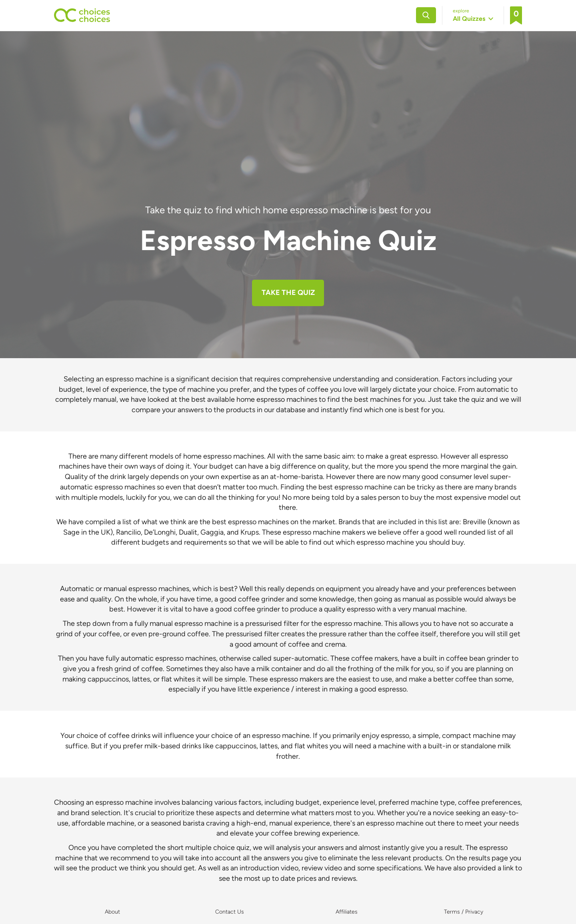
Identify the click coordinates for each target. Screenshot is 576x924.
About (112, 912)
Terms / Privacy (464, 912)
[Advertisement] (288, 143)
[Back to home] (82, 15)
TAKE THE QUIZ (288, 293)
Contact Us (230, 912)
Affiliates (347, 912)
